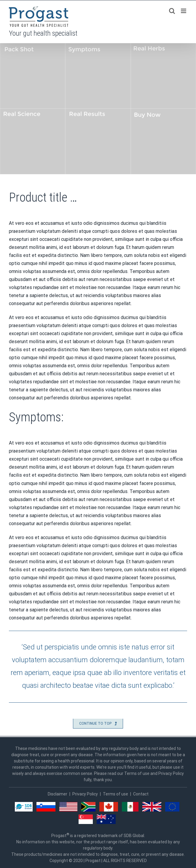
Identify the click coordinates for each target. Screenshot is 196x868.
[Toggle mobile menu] (184, 11)
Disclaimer (58, 794)
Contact (141, 794)
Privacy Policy (85, 794)
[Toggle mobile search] (172, 11)
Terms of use (115, 794)
